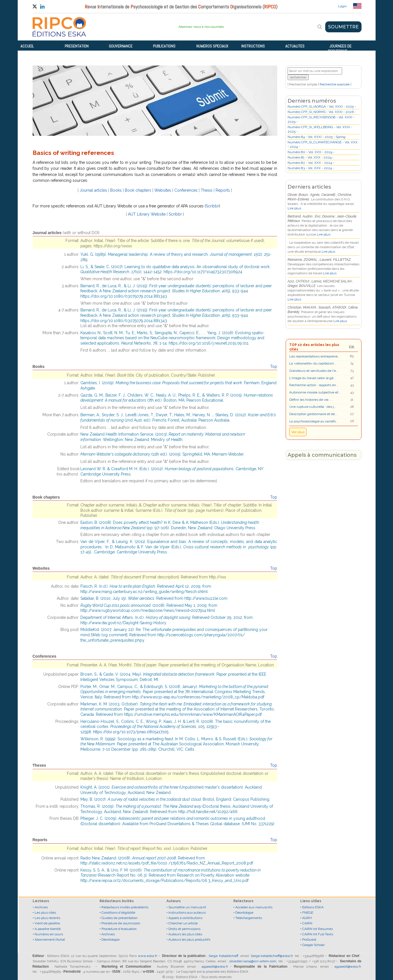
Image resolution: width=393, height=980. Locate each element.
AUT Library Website (147, 214)
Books (116, 190)
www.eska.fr (147, 956)
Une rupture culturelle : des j (312, 407)
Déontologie (110, 940)
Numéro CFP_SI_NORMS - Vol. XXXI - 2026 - (322, 112)
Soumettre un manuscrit (187, 907)
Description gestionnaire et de (312, 414)
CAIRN (307, 923)
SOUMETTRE (343, 27)
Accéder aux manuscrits (254, 907)
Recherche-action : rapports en (313, 385)
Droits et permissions (184, 929)
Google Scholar (313, 945)
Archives (41, 907)
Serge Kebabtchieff (223, 956)
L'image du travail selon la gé (311, 378)
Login (342, 6)
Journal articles (93, 190)
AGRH (307, 918)
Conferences (186, 190)
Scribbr (212, 206)
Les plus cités (45, 913)
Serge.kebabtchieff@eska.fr (272, 956)
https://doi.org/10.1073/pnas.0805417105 (131, 732)
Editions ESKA (313, 907)
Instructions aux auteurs (187, 913)
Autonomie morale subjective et (314, 392)
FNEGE (308, 913)
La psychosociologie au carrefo (312, 421)
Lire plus (294, 208)
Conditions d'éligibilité (118, 913)
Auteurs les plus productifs (189, 940)
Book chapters (138, 190)
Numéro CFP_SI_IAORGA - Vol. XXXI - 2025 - (322, 107)
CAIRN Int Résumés (318, 929)
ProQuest (309, 940)
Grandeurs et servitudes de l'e (313, 371)
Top (274, 366)
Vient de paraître (47, 923)
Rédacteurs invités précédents (125, 907)
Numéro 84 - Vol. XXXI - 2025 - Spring (317, 137)
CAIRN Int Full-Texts (318, 934)
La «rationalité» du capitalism (312, 363)
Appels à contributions (185, 918)
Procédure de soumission (121, 923)
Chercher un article (183, 923)
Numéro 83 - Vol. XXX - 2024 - (311, 168)
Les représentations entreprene (313, 356)
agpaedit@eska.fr (215, 967)
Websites (163, 190)
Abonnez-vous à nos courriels (201, 27)
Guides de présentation (119, 918)
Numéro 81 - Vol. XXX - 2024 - (311, 157)
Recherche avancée (335, 84)
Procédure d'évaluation (119, 929)
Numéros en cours (49, 934)
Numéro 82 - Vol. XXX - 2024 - (311, 163)
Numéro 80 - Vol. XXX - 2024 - (311, 152)
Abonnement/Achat (50, 940)
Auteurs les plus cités (185, 934)
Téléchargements (249, 918)
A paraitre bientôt (48, 929)
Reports (223, 190)
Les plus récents (47, 918)
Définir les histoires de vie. (310, 400)
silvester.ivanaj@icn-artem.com (253, 961)
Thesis (207, 190)
